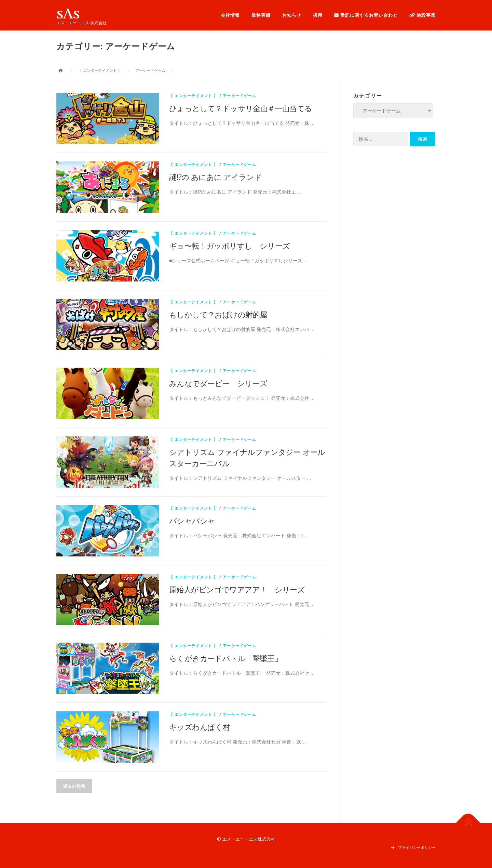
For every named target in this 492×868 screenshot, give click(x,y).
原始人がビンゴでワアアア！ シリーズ (237, 589)
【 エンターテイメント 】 (194, 96)
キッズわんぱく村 (200, 727)
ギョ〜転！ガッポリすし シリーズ (229, 246)
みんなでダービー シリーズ (218, 383)
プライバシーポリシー (417, 847)
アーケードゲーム (240, 96)
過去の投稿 (74, 786)
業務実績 (261, 15)
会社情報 (230, 15)
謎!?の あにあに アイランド (215, 177)
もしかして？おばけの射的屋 (218, 314)
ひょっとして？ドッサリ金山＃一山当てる (241, 108)
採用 (318, 15)
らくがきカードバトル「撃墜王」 (225, 658)
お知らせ (292, 15)
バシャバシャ (192, 521)
